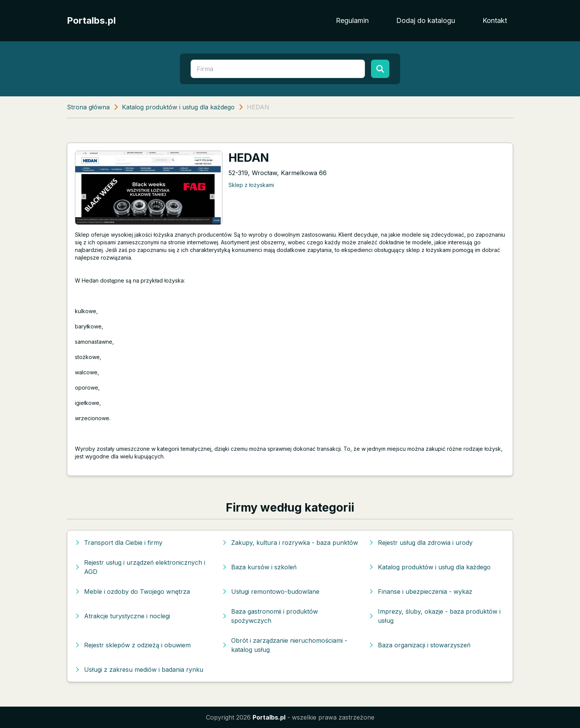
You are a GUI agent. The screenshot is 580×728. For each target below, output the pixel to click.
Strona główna (88, 107)
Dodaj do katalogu (426, 20)
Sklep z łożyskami (251, 185)
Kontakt (495, 20)
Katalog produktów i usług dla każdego (178, 107)
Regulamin (352, 20)
